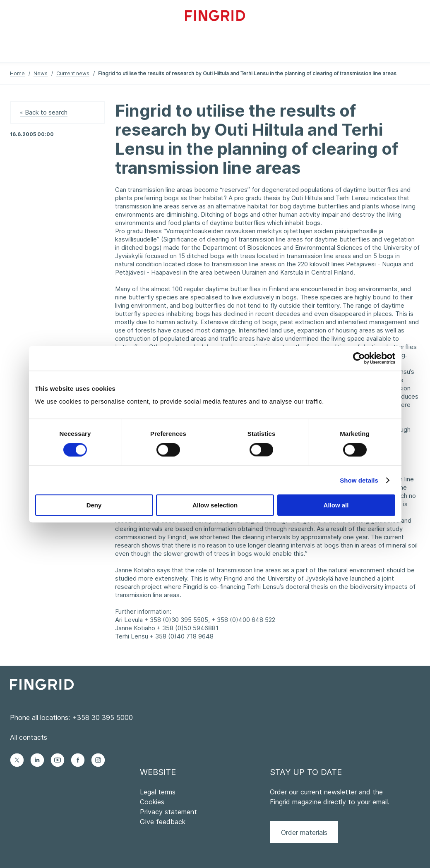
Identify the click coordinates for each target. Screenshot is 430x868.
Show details (359, 480)
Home (17, 73)
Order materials (304, 832)
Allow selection (215, 505)
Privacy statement (168, 812)
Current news (73, 73)
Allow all (336, 505)
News (41, 73)
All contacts (29, 737)
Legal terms (158, 792)
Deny (94, 505)
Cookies (152, 802)
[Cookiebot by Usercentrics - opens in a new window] (359, 358)
